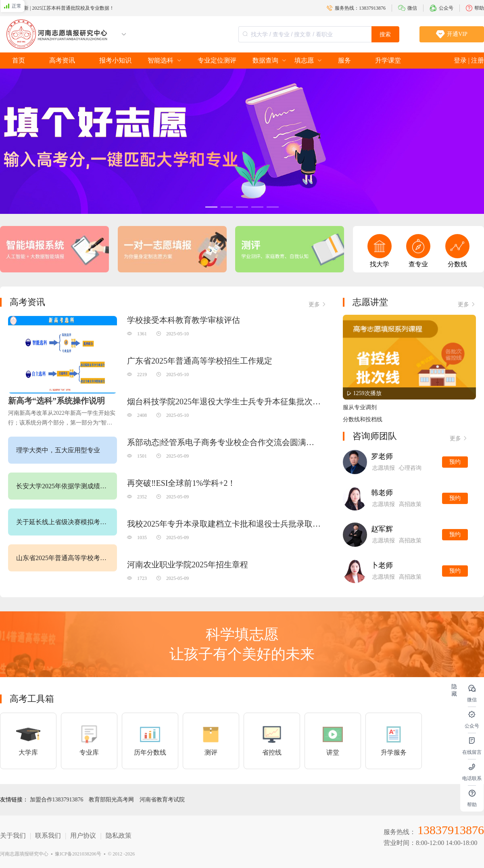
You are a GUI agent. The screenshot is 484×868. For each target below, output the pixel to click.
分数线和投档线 (363, 419)
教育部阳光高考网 (112, 800)
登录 (461, 60)
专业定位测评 (217, 60)
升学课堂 (388, 60)
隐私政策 (119, 836)
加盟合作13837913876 (57, 800)
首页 (19, 60)
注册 (478, 60)
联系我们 (48, 836)
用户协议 (83, 836)
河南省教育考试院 (162, 800)
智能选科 (161, 60)
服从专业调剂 (360, 407)
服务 (344, 60)
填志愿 (304, 60)
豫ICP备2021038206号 (78, 854)
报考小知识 (115, 60)
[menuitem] (19, 61)
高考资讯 (62, 60)
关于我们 (13, 836)
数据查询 (265, 60)
